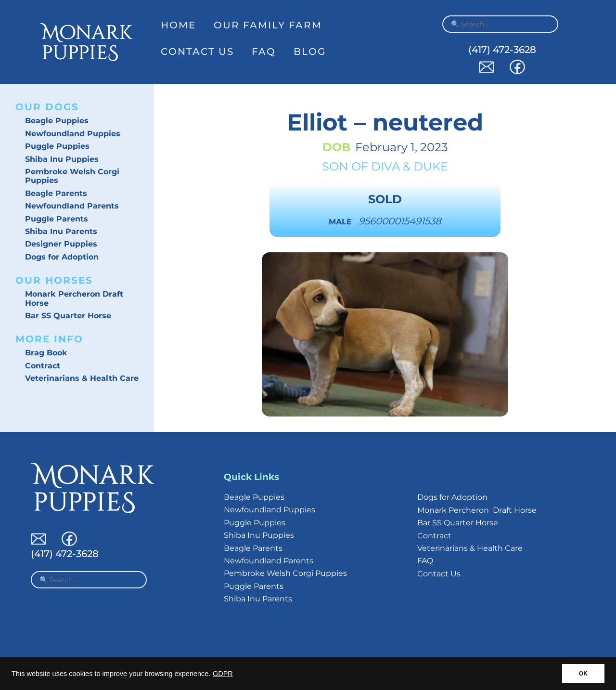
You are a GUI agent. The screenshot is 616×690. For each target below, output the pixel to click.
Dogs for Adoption (62, 257)
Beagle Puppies (57, 121)
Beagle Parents (56, 193)
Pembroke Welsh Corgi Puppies (72, 176)
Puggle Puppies (57, 146)
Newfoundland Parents (72, 206)
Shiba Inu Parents (61, 231)
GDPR (223, 674)
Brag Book (46, 353)
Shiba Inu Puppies (62, 159)
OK (583, 674)
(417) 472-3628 (502, 50)
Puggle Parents (57, 219)
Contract (43, 366)
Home (178, 25)
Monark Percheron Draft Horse (74, 298)
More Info (49, 339)
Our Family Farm (268, 25)
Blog (310, 52)
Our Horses (54, 280)
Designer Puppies (61, 244)
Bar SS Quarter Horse (68, 316)
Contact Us (197, 52)
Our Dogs (47, 107)
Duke (431, 166)
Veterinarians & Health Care (82, 378)
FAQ (264, 52)
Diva (385, 166)
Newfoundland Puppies (73, 134)
